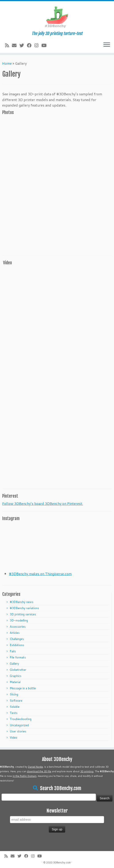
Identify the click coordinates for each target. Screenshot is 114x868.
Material (15, 682)
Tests (14, 713)
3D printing (87, 771)
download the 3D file (39, 771)
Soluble (15, 707)
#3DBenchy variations (24, 608)
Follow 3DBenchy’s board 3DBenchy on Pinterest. (43, 503)
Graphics (16, 676)
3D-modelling (19, 620)
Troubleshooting (21, 719)
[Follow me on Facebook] (31, 45)
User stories (18, 731)
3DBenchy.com (62, 862)
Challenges (17, 639)
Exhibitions (17, 645)
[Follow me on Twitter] (23, 45)
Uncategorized (19, 725)
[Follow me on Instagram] (38, 45)
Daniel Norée (35, 767)
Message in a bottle (23, 688)
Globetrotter (18, 670)
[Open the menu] (107, 45)
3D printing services (23, 614)
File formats (18, 657)
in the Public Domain (25, 776)
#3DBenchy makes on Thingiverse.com (40, 574)
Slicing (14, 694)
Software (16, 701)
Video (13, 737)
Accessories (18, 627)
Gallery (14, 664)
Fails (13, 651)
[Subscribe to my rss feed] (9, 45)
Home (7, 63)
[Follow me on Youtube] (45, 45)
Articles (15, 633)
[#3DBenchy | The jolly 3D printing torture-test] (57, 16)
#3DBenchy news (22, 602)
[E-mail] (16, 45)
